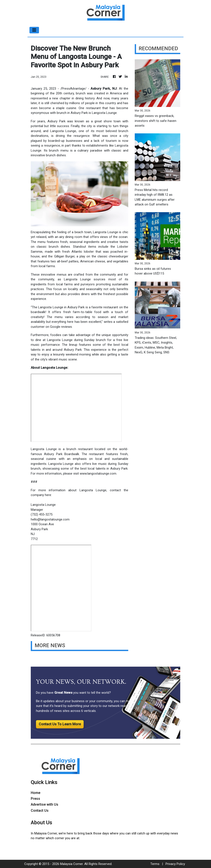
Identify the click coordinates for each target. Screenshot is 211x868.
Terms (155, 864)
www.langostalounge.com (98, 474)
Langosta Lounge (63, 131)
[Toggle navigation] (34, 30)
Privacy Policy (175, 864)
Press (35, 799)
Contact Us (40, 811)
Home (36, 793)
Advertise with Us (45, 804)
